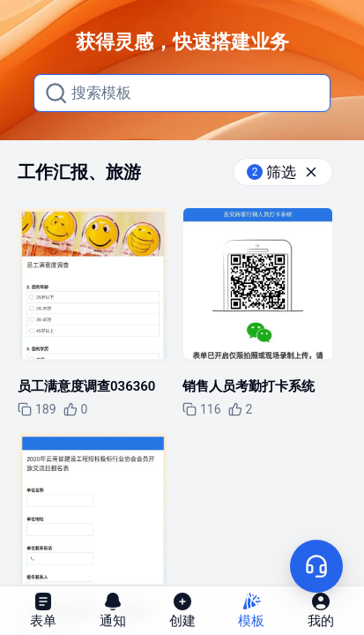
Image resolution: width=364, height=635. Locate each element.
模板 (251, 610)
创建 (182, 610)
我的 (321, 610)
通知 (113, 610)
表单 (43, 610)
